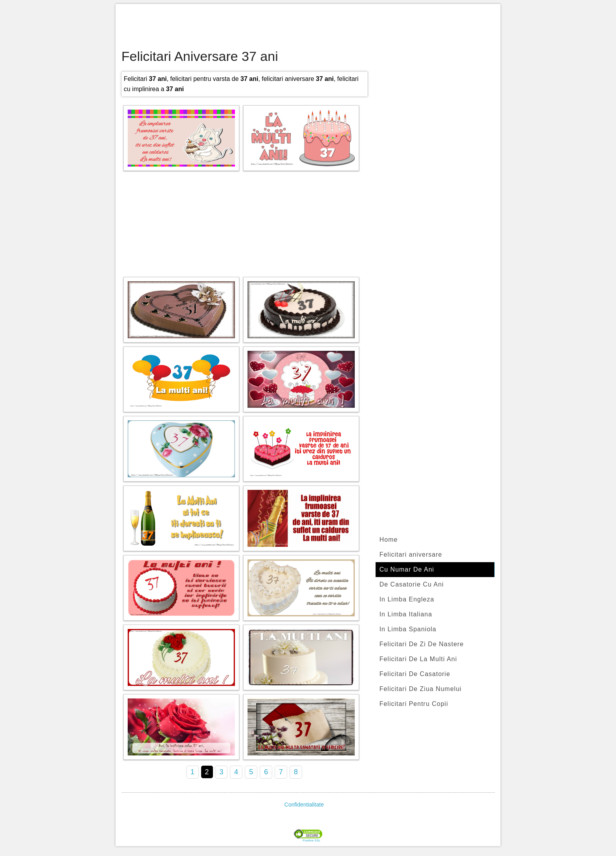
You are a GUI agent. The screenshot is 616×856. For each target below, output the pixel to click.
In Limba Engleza (407, 599)
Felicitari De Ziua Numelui (421, 689)
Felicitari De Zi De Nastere (422, 644)
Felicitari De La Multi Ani (418, 659)
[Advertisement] (308, 27)
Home (389, 540)
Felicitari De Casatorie (415, 674)
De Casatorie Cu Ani (412, 584)
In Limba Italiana (406, 614)
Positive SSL (311, 841)
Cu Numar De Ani (407, 569)
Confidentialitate (304, 805)
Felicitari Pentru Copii (414, 704)
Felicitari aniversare (411, 554)
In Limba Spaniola (408, 629)
